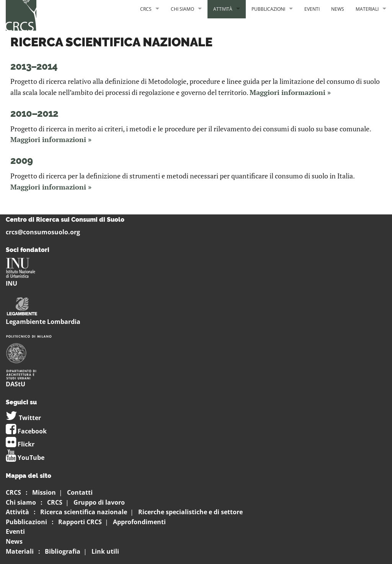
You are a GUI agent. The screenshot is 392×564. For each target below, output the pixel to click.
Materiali (367, 9)
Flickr (20, 444)
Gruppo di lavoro (99, 502)
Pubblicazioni (268, 9)
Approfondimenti (139, 522)
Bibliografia (63, 551)
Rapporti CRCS (80, 522)
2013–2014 (34, 66)
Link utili (105, 551)
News (338, 9)
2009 (21, 161)
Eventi (312, 9)
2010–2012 (34, 114)
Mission (44, 492)
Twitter (23, 418)
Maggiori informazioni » (290, 92)
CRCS (146, 9)
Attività (223, 9)
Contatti (80, 492)
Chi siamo (182, 9)
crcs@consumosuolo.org (43, 232)
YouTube (25, 458)
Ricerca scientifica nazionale (84, 512)
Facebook (26, 431)
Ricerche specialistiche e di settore (190, 512)
